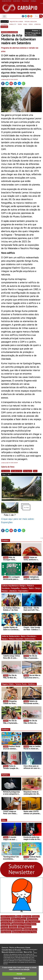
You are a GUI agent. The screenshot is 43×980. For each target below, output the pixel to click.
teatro (20, 24)
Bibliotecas (5, 919)
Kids (4, 820)
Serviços (4, 927)
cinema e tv (13, 24)
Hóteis (12, 684)
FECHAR (19, 974)
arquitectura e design (16, 21)
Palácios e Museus (19, 919)
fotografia (4, 24)
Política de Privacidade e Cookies (20, 948)
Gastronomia (30, 639)
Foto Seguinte (28, 471)
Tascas (5, 639)
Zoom (35, 471)
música (31, 24)
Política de (19, 978)
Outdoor (6, 729)
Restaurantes (15, 636)
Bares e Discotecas (29, 636)
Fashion (6, 775)
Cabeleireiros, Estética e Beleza (24, 924)
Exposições (23, 591)
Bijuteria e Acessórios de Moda (24, 932)
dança (25, 24)
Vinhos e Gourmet (16, 639)
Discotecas (27, 916)
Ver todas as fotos (17, 471)
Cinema (24, 588)
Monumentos (33, 919)
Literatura (13, 591)
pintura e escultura (31, 21)
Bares (19, 916)
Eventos (6, 540)
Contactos (5, 948)
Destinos (32, 684)
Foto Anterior (6, 471)
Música (5, 591)
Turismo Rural (21, 684)
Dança (38, 588)
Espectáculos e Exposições (12, 929)
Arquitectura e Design (17, 586)
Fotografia (16, 588)
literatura (37, 24)
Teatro (32, 588)
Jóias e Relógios (25, 927)
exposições (4, 27)
